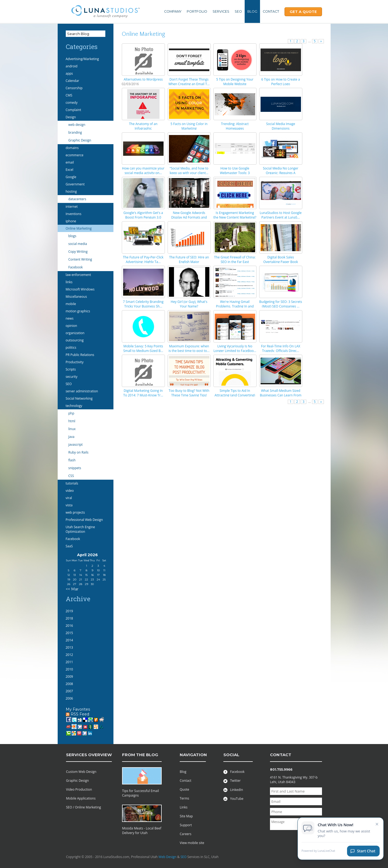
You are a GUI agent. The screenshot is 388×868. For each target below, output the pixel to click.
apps (69, 73)
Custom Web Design (81, 772)
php (71, 413)
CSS (71, 476)
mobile (71, 304)
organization (75, 333)
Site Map (186, 816)
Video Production (79, 789)
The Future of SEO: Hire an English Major (189, 260)
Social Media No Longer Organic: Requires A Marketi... (281, 173)
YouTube (233, 799)
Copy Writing (78, 252)
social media (78, 244)
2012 (69, 655)
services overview (89, 755)
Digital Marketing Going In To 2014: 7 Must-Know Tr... (143, 393)
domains (72, 148)
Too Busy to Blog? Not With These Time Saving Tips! (189, 393)
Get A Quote (303, 12)
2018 (69, 618)
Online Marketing (79, 228)
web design (77, 125)
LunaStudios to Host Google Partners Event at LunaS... (281, 215)
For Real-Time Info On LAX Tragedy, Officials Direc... (281, 348)
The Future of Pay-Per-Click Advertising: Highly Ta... (143, 260)
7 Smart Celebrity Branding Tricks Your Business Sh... (143, 304)
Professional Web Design (84, 520)
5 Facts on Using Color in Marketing (189, 126)
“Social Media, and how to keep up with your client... (189, 171)
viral (69, 498)
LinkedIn (233, 790)
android (72, 66)
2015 (69, 633)
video (70, 491)
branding (75, 132)
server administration (82, 391)
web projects (75, 512)
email (70, 162)
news (70, 318)
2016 (69, 626)
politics (71, 347)
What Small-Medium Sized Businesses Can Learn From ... (280, 395)
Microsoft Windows (80, 289)
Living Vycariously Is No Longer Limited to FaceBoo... (235, 348)
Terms (184, 798)
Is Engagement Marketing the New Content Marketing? (235, 215)
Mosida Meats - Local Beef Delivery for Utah (142, 831)
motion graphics (78, 311)
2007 (69, 691)
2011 (69, 662)
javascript (76, 445)
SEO (238, 11)
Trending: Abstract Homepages (235, 126)
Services (221, 11)
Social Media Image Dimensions (281, 126)
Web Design (167, 857)
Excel (70, 170)
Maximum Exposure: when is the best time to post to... (189, 348)
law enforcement (78, 275)
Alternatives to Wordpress (143, 79)
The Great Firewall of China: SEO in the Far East (235, 260)
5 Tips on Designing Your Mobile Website (235, 82)
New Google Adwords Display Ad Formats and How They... (189, 217)
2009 (69, 677)
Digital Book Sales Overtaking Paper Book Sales (281, 262)
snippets (75, 468)
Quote (184, 789)
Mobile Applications (81, 798)
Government (75, 184)
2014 (69, 640)
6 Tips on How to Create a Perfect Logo (281, 82)
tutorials (72, 483)
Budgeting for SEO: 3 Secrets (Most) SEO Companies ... (281, 304)
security (72, 377)
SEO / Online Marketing (84, 807)
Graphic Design (80, 140)
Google (71, 177)
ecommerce (75, 155)
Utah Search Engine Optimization (80, 529)
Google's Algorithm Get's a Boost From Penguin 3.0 (143, 215)
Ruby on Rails (79, 452)
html (72, 421)
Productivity (75, 362)
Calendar (72, 81)
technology (74, 406)
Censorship (74, 88)
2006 (69, 698)
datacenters (77, 199)
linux (72, 429)
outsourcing (75, 340)
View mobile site (192, 843)
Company (173, 11)
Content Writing (80, 259)
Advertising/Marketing (82, 59)
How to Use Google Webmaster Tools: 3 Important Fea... (235, 173)
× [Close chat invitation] (377, 824)
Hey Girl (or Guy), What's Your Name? (189, 304)
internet (72, 207)
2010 (69, 669)
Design (71, 117)
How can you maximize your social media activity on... (143, 171)
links (69, 282)
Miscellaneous (76, 297)
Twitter (232, 781)
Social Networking (79, 398)
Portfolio (197, 11)
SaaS (69, 546)
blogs (72, 236)
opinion (72, 326)
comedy (72, 103)
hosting (71, 191)
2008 (69, 684)
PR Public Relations (80, 355)
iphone (71, 221)
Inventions (74, 214)
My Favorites (78, 709)
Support (186, 825)
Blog (252, 11)
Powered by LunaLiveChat (318, 851)
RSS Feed (77, 714)
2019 (69, 611)
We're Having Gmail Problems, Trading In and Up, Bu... (235, 306)
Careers (186, 834)
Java (72, 437)
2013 (69, 647)
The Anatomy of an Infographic (143, 126)
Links (184, 807)
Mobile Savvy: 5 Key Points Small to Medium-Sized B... (143, 348)
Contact (271, 11)
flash (72, 460)
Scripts (71, 369)
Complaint (74, 110)
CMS (69, 95)
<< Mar (72, 589)
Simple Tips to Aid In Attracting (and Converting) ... (235, 395)
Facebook (76, 267)
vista (69, 505)
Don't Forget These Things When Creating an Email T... (189, 82)
